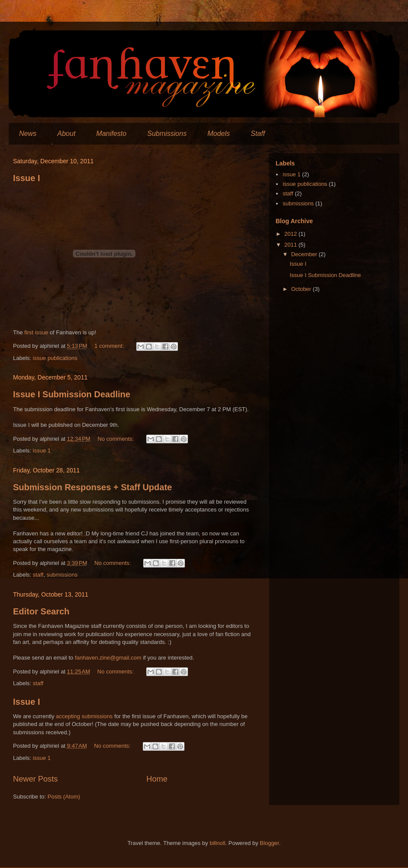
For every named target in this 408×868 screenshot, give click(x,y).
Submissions (167, 134)
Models (219, 134)
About (66, 134)
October (302, 289)
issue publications (55, 358)
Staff (258, 134)
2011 (291, 245)
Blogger (270, 843)
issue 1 (42, 451)
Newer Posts (35, 779)
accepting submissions (84, 716)
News (28, 134)
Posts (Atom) (64, 797)
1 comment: (110, 346)
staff (38, 575)
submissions (62, 575)
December (305, 254)
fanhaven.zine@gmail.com (108, 658)
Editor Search (41, 611)
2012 (291, 234)
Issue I (26, 178)
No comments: (117, 439)
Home (157, 779)
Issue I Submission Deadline (72, 394)
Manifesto (111, 134)
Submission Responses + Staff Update (92, 487)
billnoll (217, 843)
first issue (36, 332)
